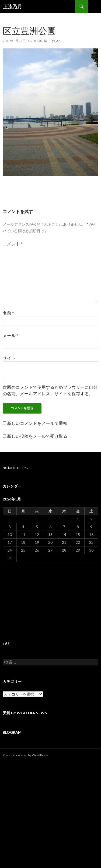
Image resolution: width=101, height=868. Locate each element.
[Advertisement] (50, 602)
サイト (9, 358)
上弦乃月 (12, 6)
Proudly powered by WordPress (26, 755)
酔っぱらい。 (54, 41)
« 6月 (7, 643)
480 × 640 (35, 41)
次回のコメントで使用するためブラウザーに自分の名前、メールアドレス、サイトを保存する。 (50, 390)
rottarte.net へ (15, 467)
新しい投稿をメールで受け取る (37, 436)
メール (11, 335)
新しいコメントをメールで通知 (37, 423)
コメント (13, 244)
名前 (8, 313)
